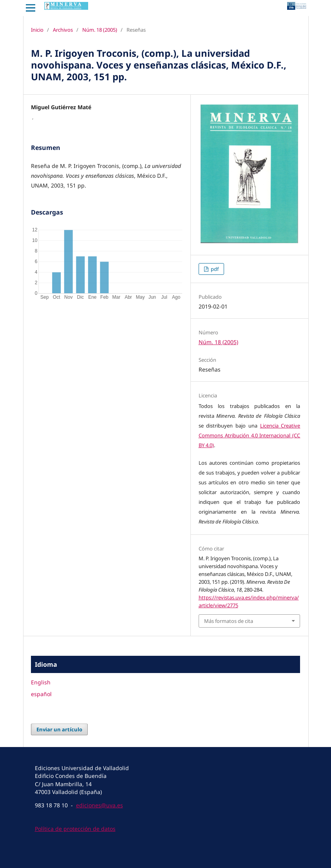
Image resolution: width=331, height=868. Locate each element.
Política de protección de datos (75, 829)
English (41, 682)
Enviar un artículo (59, 729)
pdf (214, 269)
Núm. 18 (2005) (100, 30)
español (41, 694)
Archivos (63, 30)
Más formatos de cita (229, 621)
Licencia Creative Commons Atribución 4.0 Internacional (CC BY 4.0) (250, 435)
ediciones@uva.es (99, 805)
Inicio (37, 30)
